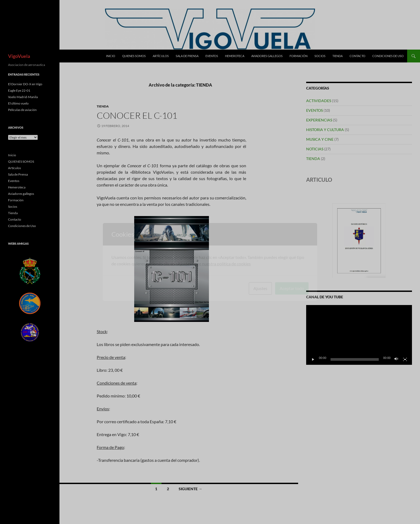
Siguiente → (190, 489)
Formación (299, 56)
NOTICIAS (315, 149)
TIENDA (103, 106)
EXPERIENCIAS (319, 120)
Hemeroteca (235, 56)
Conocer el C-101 (137, 115)
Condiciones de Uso (388, 56)
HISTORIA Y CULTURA (325, 130)
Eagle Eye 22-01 (19, 90)
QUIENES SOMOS (134, 56)
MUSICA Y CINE (320, 139)
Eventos (212, 56)
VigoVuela (19, 56)
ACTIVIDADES (319, 101)
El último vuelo (18, 103)
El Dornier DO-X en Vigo (25, 84)
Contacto (357, 56)
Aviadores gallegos (267, 56)
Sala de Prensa (187, 56)
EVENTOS (314, 110)
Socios (320, 56)
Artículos (161, 56)
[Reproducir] (313, 359)
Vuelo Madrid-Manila (23, 97)
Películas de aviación (22, 110)
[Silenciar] (396, 359)
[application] (359, 335)
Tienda (337, 56)
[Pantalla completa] (405, 359)
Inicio (111, 56)
